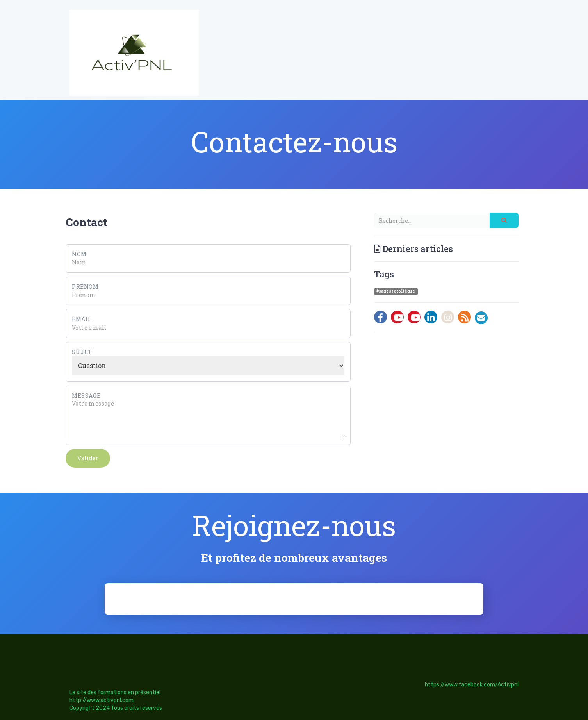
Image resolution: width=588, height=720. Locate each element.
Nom (79, 254)
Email (82, 319)
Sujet (82, 352)
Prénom (85, 287)
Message (86, 396)
